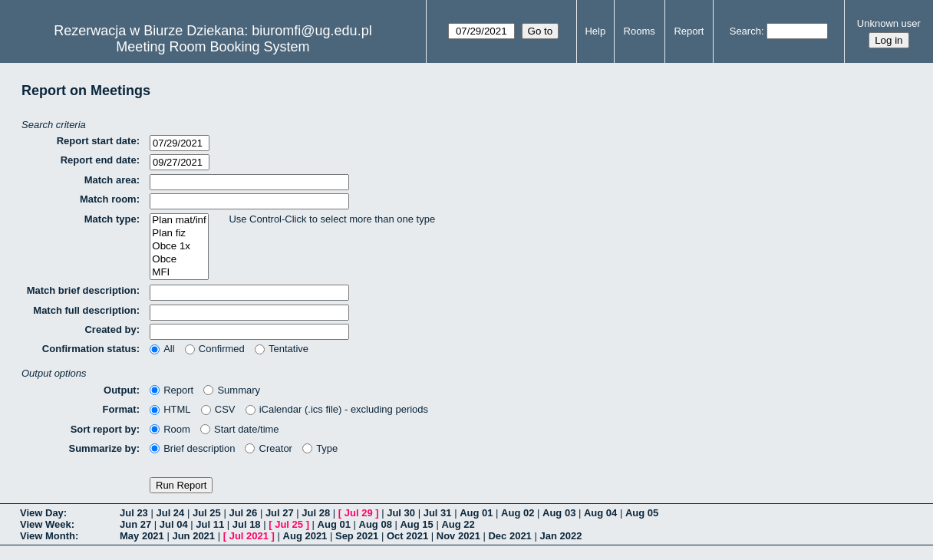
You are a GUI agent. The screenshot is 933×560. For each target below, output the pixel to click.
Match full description (84, 310)
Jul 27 (280, 513)
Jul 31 (438, 513)
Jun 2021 (193, 536)
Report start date (97, 141)
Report (689, 31)
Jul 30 (401, 513)
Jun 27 (135, 524)
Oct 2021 (407, 536)
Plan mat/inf (179, 221)
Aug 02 (518, 513)
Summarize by (103, 448)
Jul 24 (170, 513)
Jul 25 (207, 513)
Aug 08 (376, 524)
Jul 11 (210, 524)
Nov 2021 (458, 536)
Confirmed (215, 349)
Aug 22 (458, 524)
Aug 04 (600, 513)
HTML (170, 409)
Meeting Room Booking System (213, 47)
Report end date (99, 160)
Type (320, 448)
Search (745, 31)
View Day (42, 513)
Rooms (640, 31)
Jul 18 (247, 524)
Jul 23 (134, 513)
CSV (218, 409)
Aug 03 (559, 513)
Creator (269, 448)
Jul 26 (243, 513)
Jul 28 (316, 513)
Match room (108, 199)
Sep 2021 (357, 536)
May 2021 (142, 536)
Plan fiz (179, 234)
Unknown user (889, 23)
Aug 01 (476, 513)
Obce (179, 260)
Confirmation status (89, 349)
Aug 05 (642, 513)
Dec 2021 (509, 536)
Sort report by (104, 429)
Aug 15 (416, 524)
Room (170, 429)
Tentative (282, 349)
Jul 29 (359, 513)
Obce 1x (179, 247)
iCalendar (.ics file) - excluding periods (337, 409)
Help (595, 31)
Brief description (192, 448)
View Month (48, 536)
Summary (232, 390)
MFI (179, 273)
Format (120, 409)
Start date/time (240, 429)
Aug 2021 (305, 536)
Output (120, 390)
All (162, 349)
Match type (110, 219)
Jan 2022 (560, 536)
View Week (46, 524)
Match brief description (82, 290)
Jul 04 (174, 524)
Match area (110, 180)
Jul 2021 (249, 536)
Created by (110, 329)
